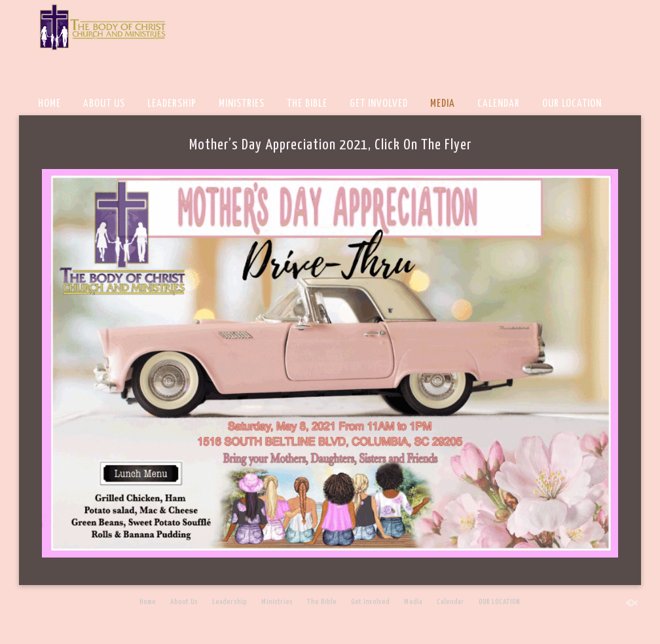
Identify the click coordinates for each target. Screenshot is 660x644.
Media (443, 104)
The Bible (307, 104)
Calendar (499, 104)
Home (49, 104)
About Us (104, 104)
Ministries (242, 104)
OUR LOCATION (572, 104)
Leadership (172, 104)
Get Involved (379, 104)
